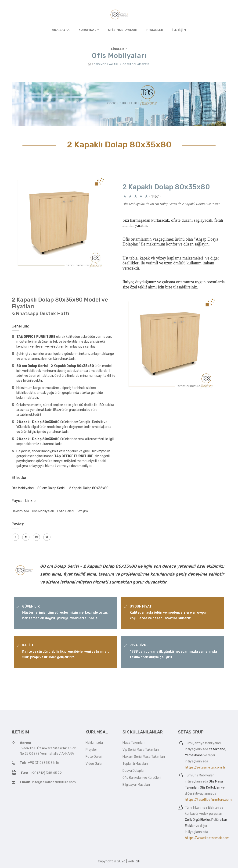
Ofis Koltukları (210, 788)
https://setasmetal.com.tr (205, 767)
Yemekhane (194, 755)
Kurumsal (89, 30)
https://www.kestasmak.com (207, 838)
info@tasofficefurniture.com (54, 782)
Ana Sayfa (61, 30)
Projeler (155, 30)
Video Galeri (94, 764)
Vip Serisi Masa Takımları (141, 750)
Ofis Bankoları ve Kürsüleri (142, 778)
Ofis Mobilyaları (123, 30)
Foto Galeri (65, 511)
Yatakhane (217, 749)
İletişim (179, 30)
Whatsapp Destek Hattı (42, 313)
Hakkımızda (20, 511)
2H (138, 861)
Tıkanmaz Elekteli (206, 808)
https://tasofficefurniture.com (208, 800)
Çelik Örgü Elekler (197, 820)
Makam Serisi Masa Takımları (144, 757)
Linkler (119, 49)
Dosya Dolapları (134, 771)
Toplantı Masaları (135, 764)
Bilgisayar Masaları (136, 785)
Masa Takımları (133, 743)
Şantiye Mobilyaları (207, 743)
